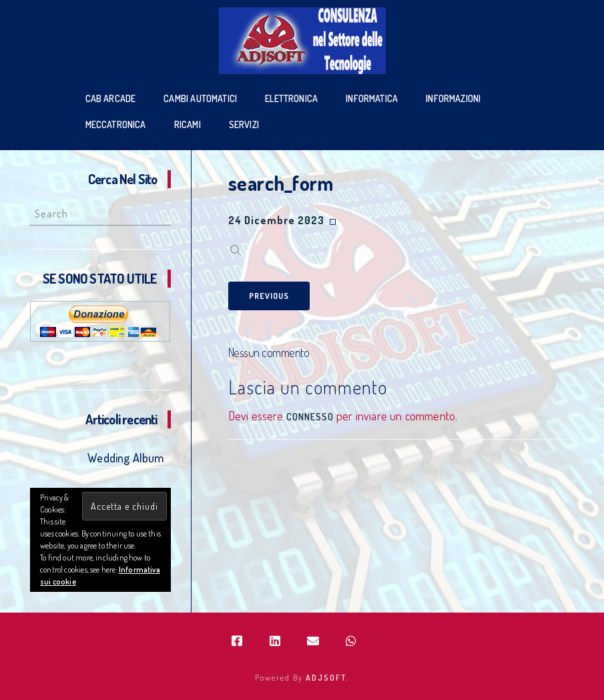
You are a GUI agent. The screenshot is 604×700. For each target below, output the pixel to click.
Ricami (188, 124)
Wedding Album (125, 458)
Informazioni (453, 98)
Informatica (372, 98)
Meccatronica (116, 124)
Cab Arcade (111, 98)
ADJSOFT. (327, 678)
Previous (269, 296)
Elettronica (291, 98)
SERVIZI (244, 124)
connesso (310, 417)
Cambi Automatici (200, 98)
